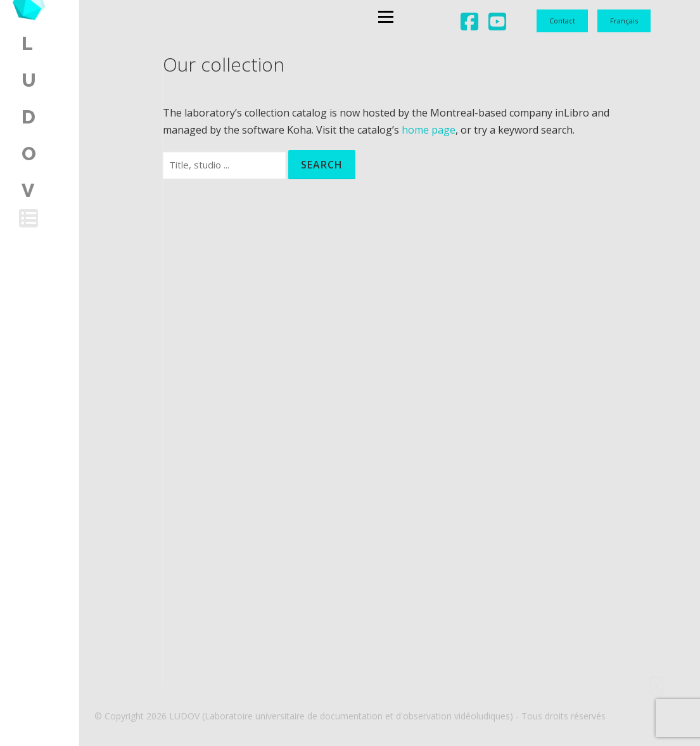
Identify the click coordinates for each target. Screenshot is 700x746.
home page (429, 130)
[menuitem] (624, 21)
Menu (330, 22)
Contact (562, 21)
